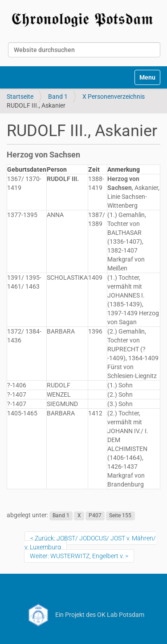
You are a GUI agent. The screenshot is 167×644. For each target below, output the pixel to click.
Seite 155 (120, 515)
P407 (95, 515)
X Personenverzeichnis (114, 97)
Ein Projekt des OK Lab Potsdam (83, 615)
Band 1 (58, 97)
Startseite (20, 97)
